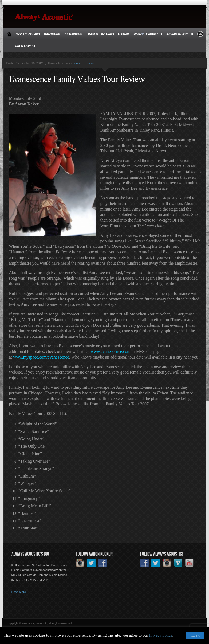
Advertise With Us (180, 34)
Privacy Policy (161, 635)
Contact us (154, 34)
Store (137, 34)
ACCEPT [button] (195, 635)
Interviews (52, 34)
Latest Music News (100, 34)
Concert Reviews (28, 34)
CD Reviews (73, 34)
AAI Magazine (25, 46)
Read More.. (20, 592)
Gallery (123, 34)
